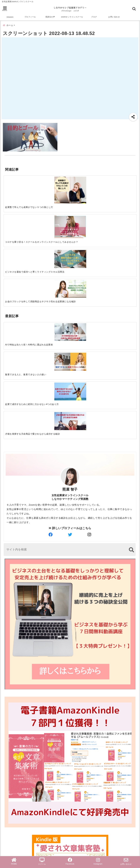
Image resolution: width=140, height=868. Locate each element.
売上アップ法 (14, 813)
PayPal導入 (12, 843)
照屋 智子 (70, 306)
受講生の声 (50, 17)
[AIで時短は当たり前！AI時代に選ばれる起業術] (20, 231)
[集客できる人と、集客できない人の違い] (53, 231)
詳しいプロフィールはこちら (70, 345)
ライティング (14, 802)
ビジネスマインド (17, 819)
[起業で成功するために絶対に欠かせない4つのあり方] (86, 231)
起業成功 (11, 766)
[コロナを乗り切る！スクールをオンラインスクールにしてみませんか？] (53, 184)
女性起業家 (12, 808)
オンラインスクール (18, 796)
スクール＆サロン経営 (20, 748)
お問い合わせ (114, 17)
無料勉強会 (12, 831)
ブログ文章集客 (17, 790)
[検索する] (131, 366)
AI (6, 772)
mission (10, 17)
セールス (11, 760)
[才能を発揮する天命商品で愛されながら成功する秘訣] (120, 231)
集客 (8, 783)
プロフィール (30, 17)
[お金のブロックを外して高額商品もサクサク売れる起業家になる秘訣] (120, 182)
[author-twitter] (70, 351)
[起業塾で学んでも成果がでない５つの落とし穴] (20, 186)
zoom (8, 754)
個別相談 (11, 837)
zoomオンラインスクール (72, 17)
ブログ (94, 17)
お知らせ (11, 825)
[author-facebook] (50, 351)
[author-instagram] (90, 351)
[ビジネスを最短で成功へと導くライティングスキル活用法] (86, 182)
